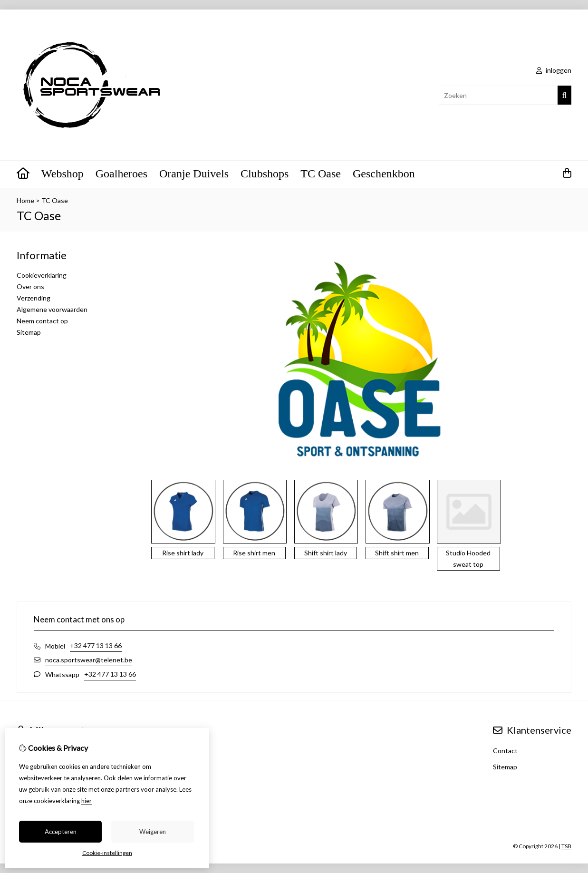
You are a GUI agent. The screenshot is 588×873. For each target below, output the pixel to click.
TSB (566, 846)
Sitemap (29, 332)
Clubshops (265, 174)
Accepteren (61, 832)
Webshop (63, 174)
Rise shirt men (254, 553)
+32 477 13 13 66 (96, 645)
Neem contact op (42, 321)
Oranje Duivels (194, 174)
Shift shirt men (397, 553)
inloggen (554, 70)
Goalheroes (121, 174)
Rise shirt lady (183, 553)
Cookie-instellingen (107, 853)
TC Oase (321, 174)
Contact (505, 751)
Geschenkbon (384, 174)
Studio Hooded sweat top (468, 558)
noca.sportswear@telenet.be (89, 660)
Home (25, 200)
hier (87, 801)
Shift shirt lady (326, 553)
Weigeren (153, 832)
